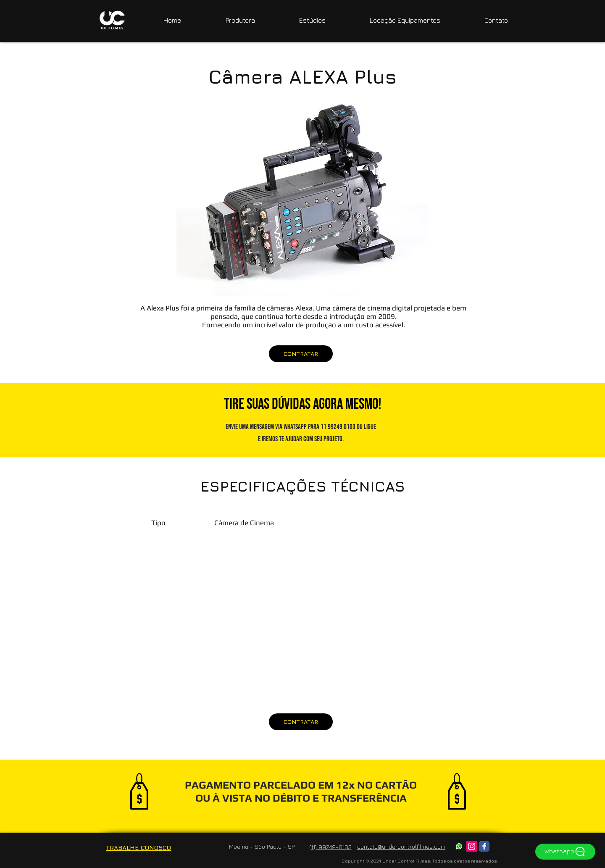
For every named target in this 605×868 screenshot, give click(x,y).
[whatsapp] (565, 852)
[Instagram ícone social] (472, 846)
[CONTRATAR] (301, 354)
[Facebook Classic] (484, 846)
